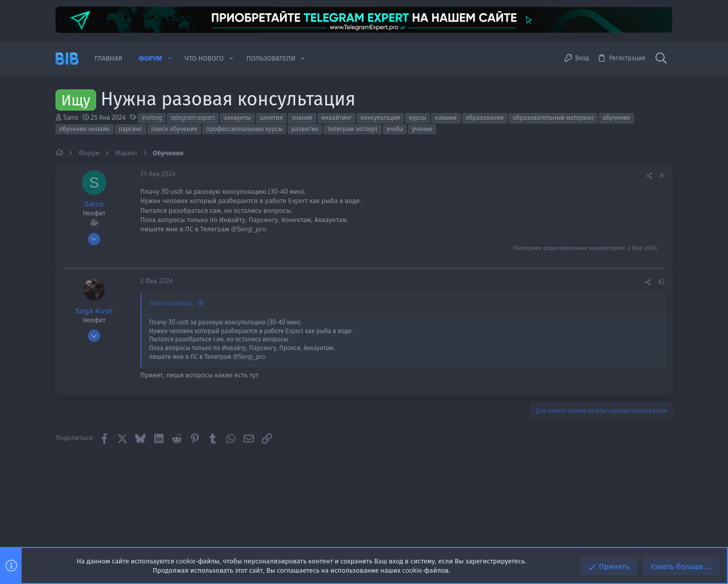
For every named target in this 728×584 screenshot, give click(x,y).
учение (422, 129)
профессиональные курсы (244, 129)
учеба (395, 129)
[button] (170, 58)
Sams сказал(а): (171, 303)
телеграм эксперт (352, 129)
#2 (661, 282)
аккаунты (237, 117)
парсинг (131, 129)
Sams (71, 117)
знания (302, 117)
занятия (271, 117)
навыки (446, 117)
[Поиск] (661, 59)
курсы (417, 117)
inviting (152, 117)
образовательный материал (553, 117)
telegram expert (193, 117)
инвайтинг (337, 117)
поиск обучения (174, 129)
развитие (305, 129)
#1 (662, 176)
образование (485, 117)
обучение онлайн (85, 129)
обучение (616, 117)
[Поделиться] (649, 176)
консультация (380, 117)
